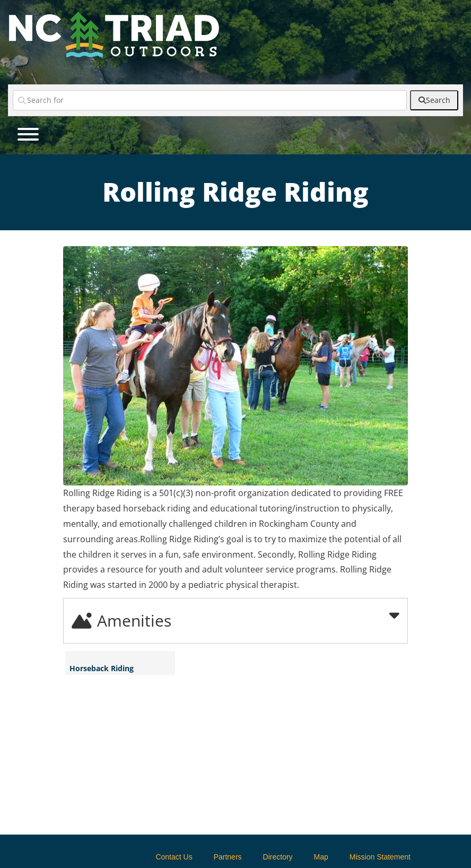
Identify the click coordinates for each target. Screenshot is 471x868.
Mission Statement (380, 857)
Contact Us (174, 857)
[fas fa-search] (434, 100)
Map (321, 857)
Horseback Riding (102, 668)
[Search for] (210, 100)
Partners (228, 857)
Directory (278, 857)
